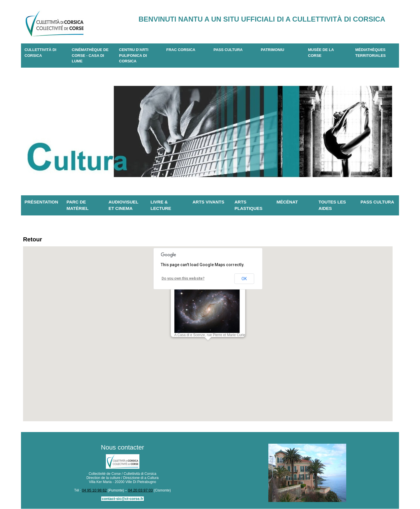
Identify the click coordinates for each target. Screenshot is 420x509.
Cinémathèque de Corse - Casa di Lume (90, 55)
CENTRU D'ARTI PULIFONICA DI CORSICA (134, 55)
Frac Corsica (181, 50)
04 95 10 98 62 (95, 491)
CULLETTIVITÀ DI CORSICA (40, 53)
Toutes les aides (332, 205)
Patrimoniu (272, 50)
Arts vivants (208, 202)
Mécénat (287, 202)
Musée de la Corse (321, 53)
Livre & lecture (161, 205)
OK (244, 280)
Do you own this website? (182, 279)
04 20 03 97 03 (140, 491)
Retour (33, 240)
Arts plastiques (249, 205)
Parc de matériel (78, 205)
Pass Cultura (228, 50)
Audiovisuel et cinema (124, 205)
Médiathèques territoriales (371, 53)
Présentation (41, 202)
